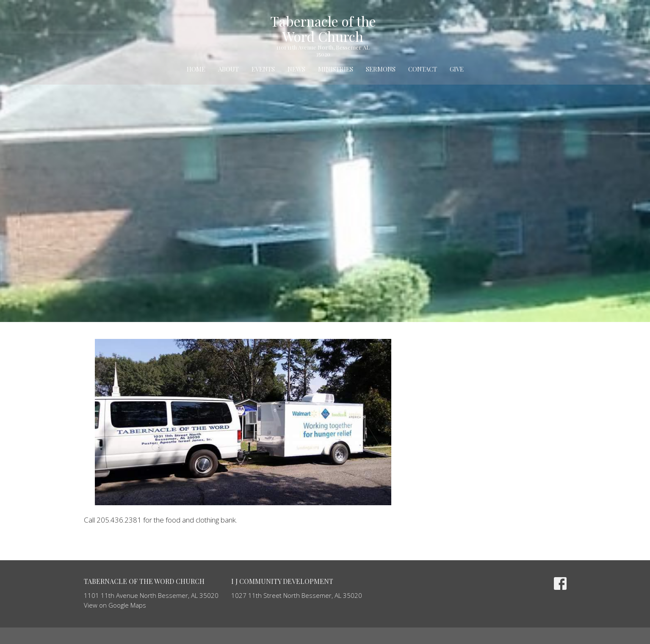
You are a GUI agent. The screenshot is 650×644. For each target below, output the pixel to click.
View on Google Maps (115, 605)
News (296, 69)
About (228, 69)
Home (196, 69)
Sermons (381, 69)
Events (263, 69)
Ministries (336, 69)
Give (457, 69)
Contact (423, 69)
